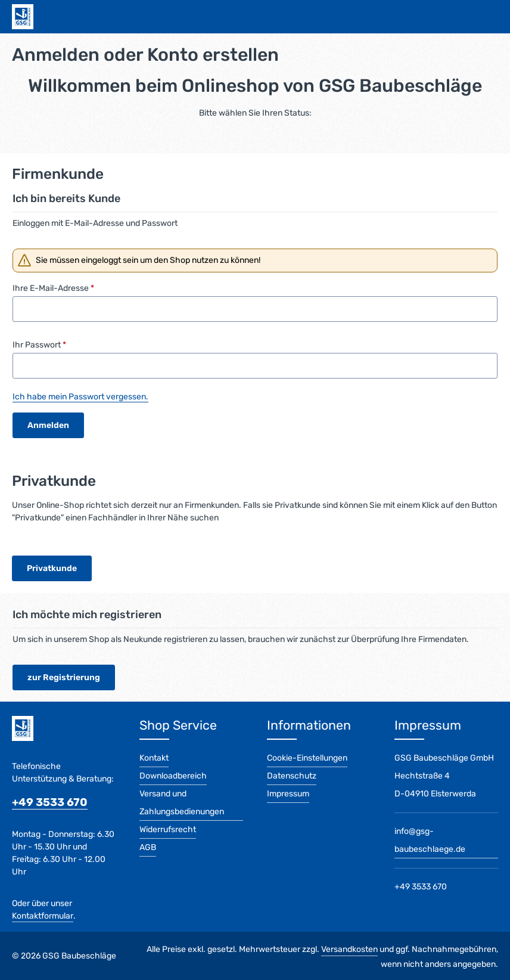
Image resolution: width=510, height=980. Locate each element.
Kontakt (154, 758)
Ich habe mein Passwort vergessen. (80, 397)
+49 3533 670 (50, 802)
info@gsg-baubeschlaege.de (430, 840)
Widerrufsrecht (168, 829)
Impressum (288, 794)
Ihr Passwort (39, 345)
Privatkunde (52, 568)
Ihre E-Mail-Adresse (53, 288)
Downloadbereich (173, 776)
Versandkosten (349, 949)
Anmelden (48, 425)
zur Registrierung (64, 677)
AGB (148, 847)
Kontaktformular (43, 916)
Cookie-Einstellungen (307, 758)
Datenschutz (292, 776)
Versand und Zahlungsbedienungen (182, 803)
